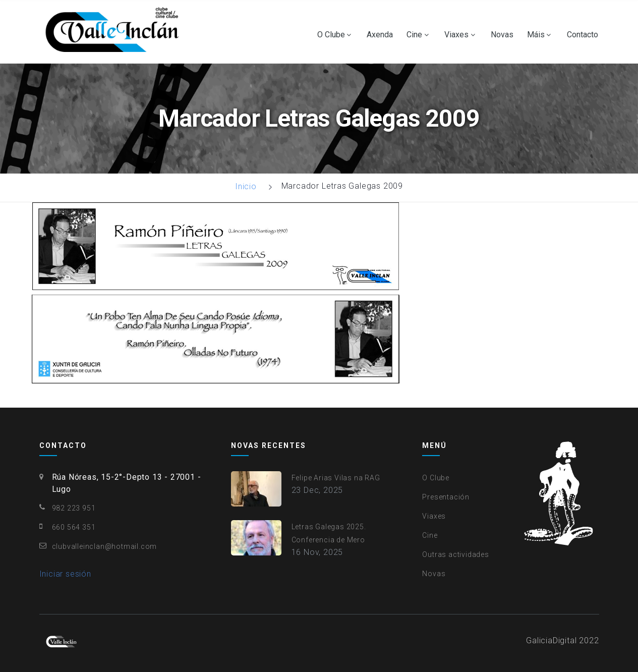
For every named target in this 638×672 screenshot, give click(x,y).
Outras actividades (455, 554)
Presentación (446, 497)
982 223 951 (74, 508)
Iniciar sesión (65, 574)
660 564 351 (74, 527)
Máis (536, 35)
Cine (414, 35)
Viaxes (456, 35)
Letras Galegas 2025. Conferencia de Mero (329, 533)
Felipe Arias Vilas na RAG (336, 478)
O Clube (331, 35)
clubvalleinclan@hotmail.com (105, 546)
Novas (502, 35)
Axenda (380, 35)
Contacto (583, 35)
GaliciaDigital (551, 640)
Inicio (246, 186)
